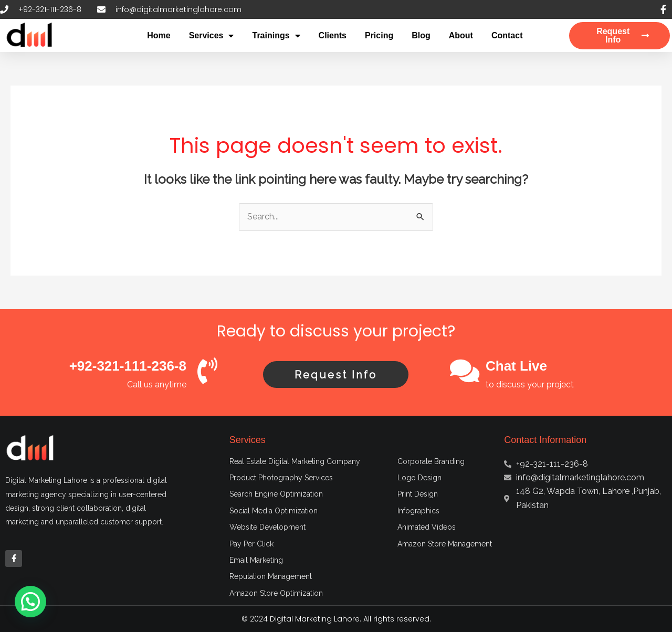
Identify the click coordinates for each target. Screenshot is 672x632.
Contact (507, 35)
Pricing (379, 35)
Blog (421, 35)
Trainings (276, 36)
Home (159, 35)
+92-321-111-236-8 (128, 366)
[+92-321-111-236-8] (207, 371)
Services (212, 36)
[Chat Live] (465, 371)
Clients (333, 35)
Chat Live (516, 366)
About (461, 35)
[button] (30, 602)
